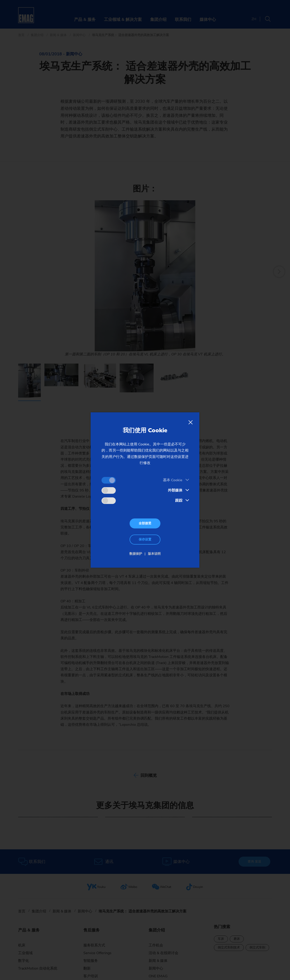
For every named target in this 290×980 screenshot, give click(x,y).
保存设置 (145, 539)
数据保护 (136, 554)
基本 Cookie (173, 480)
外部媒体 (175, 490)
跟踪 (179, 501)
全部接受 (145, 523)
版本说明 (154, 554)
